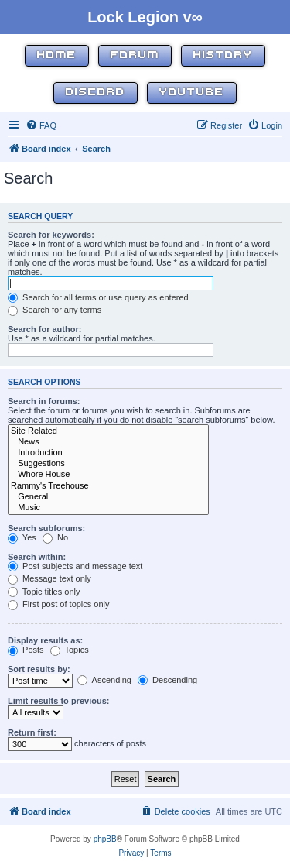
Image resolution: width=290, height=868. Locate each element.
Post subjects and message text (75, 566)
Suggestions (108, 464)
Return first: (32, 732)
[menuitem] (41, 125)
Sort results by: (39, 669)
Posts (26, 650)
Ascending (104, 680)
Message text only (49, 578)
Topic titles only (44, 592)
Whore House (108, 475)
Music (108, 508)
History (223, 55)
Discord (96, 93)
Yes (22, 537)
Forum (135, 55)
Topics (70, 650)
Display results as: (45, 640)
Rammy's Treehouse (108, 486)
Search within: (37, 557)
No (55, 537)
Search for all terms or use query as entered (98, 297)
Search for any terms (55, 310)
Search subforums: (46, 528)
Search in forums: (44, 401)
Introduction (108, 453)
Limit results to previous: (58, 701)
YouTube (192, 93)
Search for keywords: (51, 235)
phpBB (105, 839)
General (108, 497)
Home (57, 55)
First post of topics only (59, 604)
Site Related (108, 431)
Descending (167, 680)
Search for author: (44, 329)
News (108, 442)
